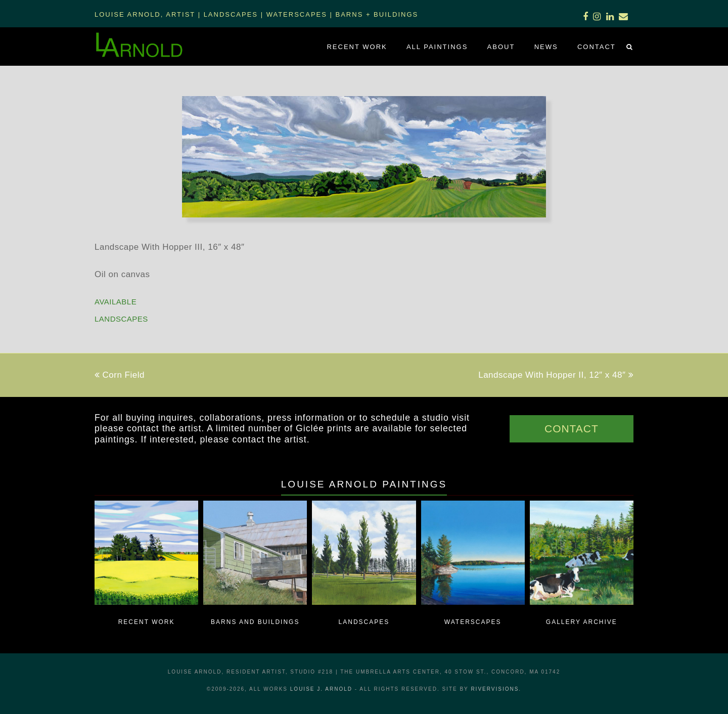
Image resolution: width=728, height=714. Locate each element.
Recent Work (147, 622)
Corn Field (120, 375)
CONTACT (572, 429)
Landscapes (231, 14)
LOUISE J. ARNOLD (321, 689)
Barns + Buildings (377, 14)
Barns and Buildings (255, 622)
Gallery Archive (582, 622)
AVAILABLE (116, 302)
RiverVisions (495, 689)
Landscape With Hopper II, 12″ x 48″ (556, 375)
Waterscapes (297, 14)
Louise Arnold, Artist (145, 14)
